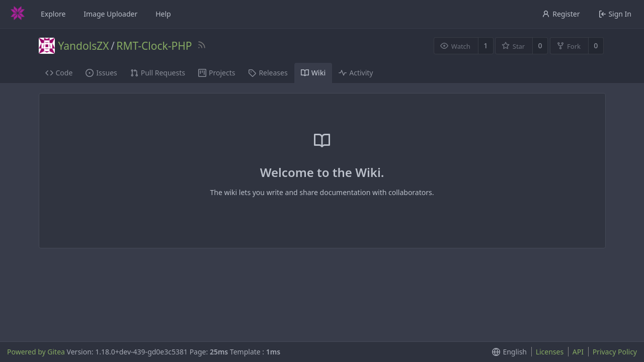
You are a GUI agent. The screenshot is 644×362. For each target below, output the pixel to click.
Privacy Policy (615, 352)
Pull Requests (158, 73)
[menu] (507, 352)
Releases (268, 73)
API (578, 352)
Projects (217, 73)
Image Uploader (110, 14)
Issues (101, 73)
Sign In (615, 14)
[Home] (18, 14)
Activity (356, 73)
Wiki (313, 73)
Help (163, 14)
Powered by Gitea (36, 352)
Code (59, 73)
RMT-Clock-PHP (154, 46)
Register (561, 14)
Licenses (550, 352)
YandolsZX (84, 46)
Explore (53, 14)
